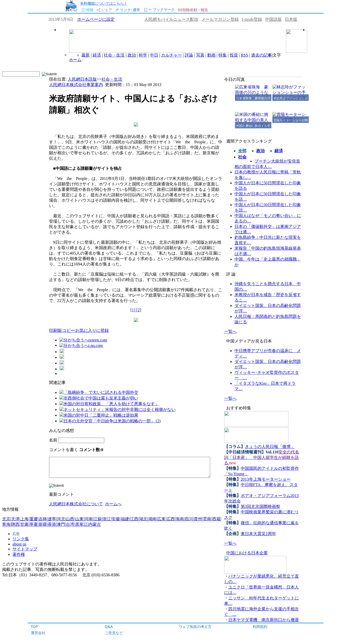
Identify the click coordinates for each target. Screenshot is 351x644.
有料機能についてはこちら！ (104, 3)
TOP (35, 626)
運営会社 (38, 633)
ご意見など (114, 633)
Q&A (109, 626)
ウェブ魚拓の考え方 (195, 626)
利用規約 (260, 626)
